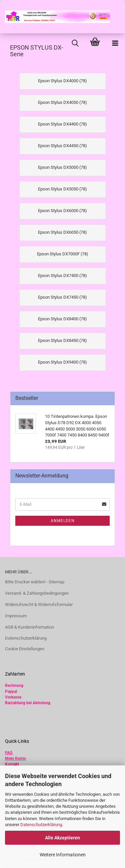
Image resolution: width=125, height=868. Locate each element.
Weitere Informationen (63, 855)
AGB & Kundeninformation (29, 627)
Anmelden (63, 521)
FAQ (9, 753)
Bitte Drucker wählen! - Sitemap (35, 582)
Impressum (16, 616)
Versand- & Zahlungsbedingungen (37, 593)
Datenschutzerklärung (41, 825)
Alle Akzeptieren (62, 838)
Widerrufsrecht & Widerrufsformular (39, 604)
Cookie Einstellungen (25, 649)
